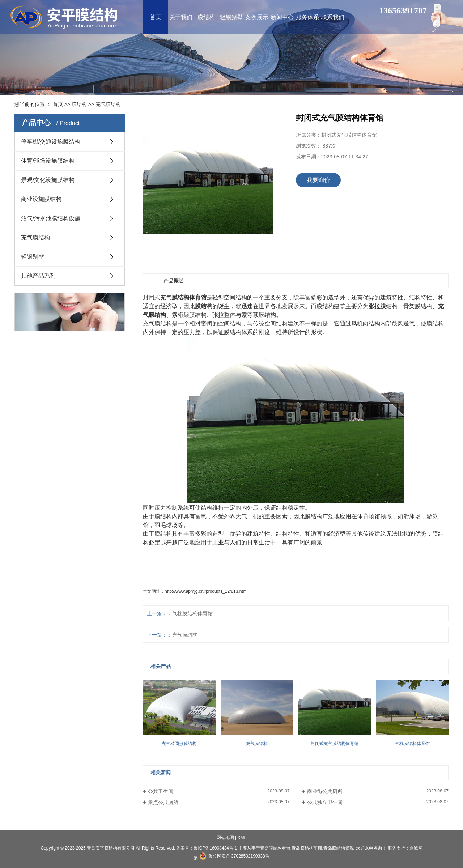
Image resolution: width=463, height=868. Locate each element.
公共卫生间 (161, 791)
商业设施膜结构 (41, 199)
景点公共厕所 (163, 802)
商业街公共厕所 (325, 791)
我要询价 (318, 180)
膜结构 (79, 104)
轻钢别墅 (33, 257)
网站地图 (225, 838)
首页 (58, 104)
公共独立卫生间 (325, 802)
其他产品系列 (38, 276)
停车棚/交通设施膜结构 (51, 142)
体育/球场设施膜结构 (48, 161)
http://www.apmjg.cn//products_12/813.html (206, 591)
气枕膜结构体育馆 (192, 613)
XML (242, 838)
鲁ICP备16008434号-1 (215, 848)
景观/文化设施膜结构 (48, 180)
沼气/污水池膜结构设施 (51, 218)
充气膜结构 (108, 104)
